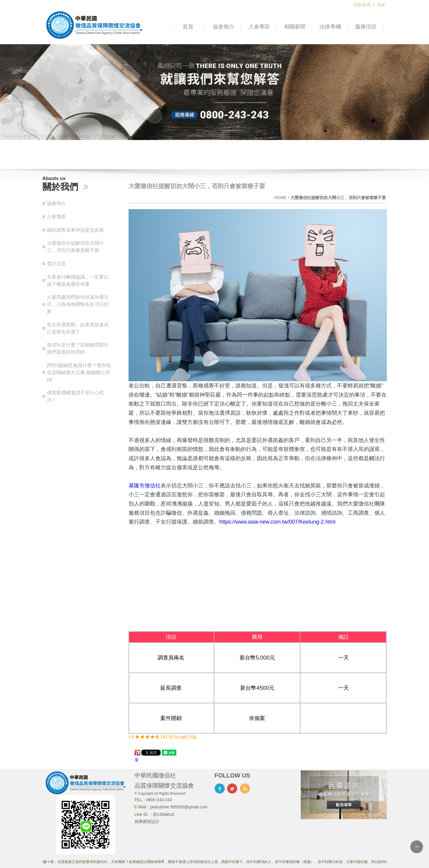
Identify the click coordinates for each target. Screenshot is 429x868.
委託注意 (56, 264)
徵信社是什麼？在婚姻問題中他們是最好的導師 (78, 348)
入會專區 (259, 27)
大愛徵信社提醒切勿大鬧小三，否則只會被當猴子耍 (75, 247)
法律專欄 (330, 27)
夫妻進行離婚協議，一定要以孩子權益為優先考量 (78, 280)
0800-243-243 (159, 800)
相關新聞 (295, 27)
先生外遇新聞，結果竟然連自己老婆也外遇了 (78, 328)
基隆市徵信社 (145, 486)
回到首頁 (362, 5)
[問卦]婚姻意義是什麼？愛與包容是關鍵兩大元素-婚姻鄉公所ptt (79, 372)
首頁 (188, 27)
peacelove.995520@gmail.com (179, 807)
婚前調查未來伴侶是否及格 (75, 230)
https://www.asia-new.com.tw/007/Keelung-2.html (277, 522)
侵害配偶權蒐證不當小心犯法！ (75, 396)
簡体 (381, 5)
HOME (280, 198)
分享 (137, 753)
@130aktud (164, 814)
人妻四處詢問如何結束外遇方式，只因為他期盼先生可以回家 (78, 304)
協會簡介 (224, 27)
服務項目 (366, 27)
